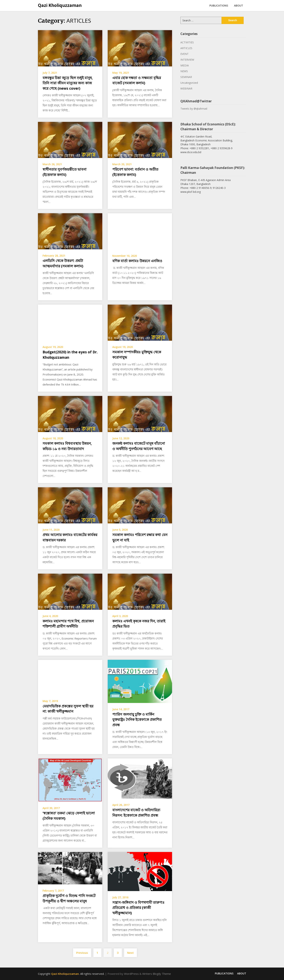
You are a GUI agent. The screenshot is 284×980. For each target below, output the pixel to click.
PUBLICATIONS (219, 5)
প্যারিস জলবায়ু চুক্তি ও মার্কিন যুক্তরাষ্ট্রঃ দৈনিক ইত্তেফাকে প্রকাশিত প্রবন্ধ (137, 720)
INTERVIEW (187, 60)
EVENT (184, 54)
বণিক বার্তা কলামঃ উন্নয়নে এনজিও (137, 261)
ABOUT (239, 5)
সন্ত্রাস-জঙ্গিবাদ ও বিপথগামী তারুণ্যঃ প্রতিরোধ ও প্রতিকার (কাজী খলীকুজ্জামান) (138, 908)
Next (130, 953)
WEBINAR (186, 88)
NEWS (184, 71)
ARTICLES (186, 48)
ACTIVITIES (187, 42)
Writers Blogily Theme (157, 974)
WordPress (131, 974)
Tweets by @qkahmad (194, 109)
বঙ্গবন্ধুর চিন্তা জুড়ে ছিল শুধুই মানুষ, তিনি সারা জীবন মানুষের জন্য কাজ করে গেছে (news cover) (68, 83)
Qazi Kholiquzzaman (60, 5)
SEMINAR (186, 77)
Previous (82, 953)
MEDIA (185, 65)
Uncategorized (189, 83)
